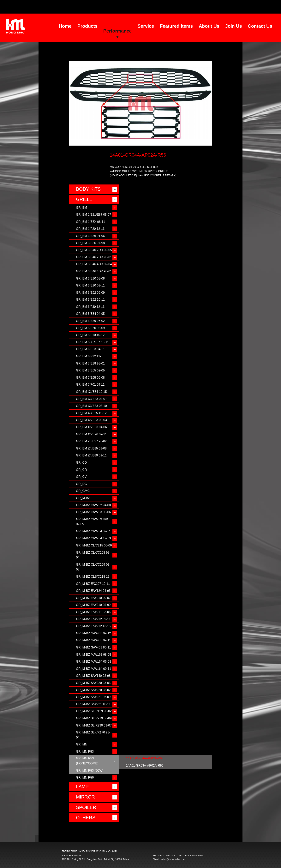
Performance (118, 31)
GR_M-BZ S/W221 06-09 (93, 697)
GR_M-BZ (83, 498)
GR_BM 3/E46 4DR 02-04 (94, 264)
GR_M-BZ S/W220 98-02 (93, 690)
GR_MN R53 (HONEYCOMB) (87, 761)
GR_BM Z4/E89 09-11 (91, 455)
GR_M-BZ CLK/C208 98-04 (93, 555)
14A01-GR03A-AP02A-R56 (145, 766)
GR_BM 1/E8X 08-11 (91, 222)
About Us (209, 26)
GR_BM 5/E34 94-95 (90, 314)
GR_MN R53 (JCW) (90, 771)
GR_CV (81, 477)
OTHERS (86, 818)
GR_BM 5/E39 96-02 (90, 321)
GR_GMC (83, 491)
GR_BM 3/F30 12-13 (90, 307)
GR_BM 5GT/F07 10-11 (93, 342)
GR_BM (82, 208)
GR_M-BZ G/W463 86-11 (94, 647)
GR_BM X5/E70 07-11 (91, 434)
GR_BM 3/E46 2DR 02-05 (94, 250)
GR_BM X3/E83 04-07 (91, 399)
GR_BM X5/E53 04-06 (91, 427)
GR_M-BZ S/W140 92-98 (93, 676)
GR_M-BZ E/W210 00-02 (93, 598)
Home (65, 26)
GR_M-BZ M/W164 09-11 (94, 669)
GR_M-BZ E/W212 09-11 (93, 619)
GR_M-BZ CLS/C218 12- (93, 577)
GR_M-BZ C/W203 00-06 (93, 512)
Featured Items (176, 26)
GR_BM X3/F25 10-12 (91, 413)
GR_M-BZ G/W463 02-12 (94, 633)
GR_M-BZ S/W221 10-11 (93, 704)
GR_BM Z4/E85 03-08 (91, 448)
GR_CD (81, 463)
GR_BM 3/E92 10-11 (90, 300)
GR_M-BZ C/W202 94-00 (93, 505)
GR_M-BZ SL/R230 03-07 (94, 725)
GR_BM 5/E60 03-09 (90, 328)
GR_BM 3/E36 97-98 (90, 243)
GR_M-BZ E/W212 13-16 (93, 626)
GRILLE (84, 199)
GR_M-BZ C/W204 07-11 (93, 531)
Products (87, 26)
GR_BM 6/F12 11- (89, 356)
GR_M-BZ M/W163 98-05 (94, 655)
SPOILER (86, 807)
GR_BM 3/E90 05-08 (90, 278)
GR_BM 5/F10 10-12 (90, 335)
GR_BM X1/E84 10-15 (91, 392)
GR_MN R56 (85, 778)
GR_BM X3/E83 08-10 (91, 406)
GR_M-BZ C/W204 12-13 (93, 538)
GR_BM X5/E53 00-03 (91, 420)
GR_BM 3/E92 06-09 (90, 293)
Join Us (233, 26)
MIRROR (85, 797)
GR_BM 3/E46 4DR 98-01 (94, 271)
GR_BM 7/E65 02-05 (90, 370)
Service (146, 26)
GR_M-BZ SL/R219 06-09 (94, 718)
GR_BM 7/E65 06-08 (90, 378)
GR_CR (81, 470)
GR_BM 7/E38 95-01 (90, 363)
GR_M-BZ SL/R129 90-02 (94, 711)
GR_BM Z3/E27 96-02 (91, 441)
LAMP (82, 787)
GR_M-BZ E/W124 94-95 (93, 591)
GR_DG (82, 484)
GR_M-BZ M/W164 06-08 (94, 662)
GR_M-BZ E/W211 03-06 (93, 612)
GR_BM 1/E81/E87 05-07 (94, 215)
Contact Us (260, 26)
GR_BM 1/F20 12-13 (90, 229)
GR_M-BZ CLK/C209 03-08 (93, 567)
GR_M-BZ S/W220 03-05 (93, 683)
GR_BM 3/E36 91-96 (90, 236)
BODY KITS (88, 189)
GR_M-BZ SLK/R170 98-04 (93, 735)
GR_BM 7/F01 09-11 (90, 385)
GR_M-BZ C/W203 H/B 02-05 (92, 522)
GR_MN (82, 744)
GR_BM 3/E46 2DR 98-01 (94, 257)
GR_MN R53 (85, 752)
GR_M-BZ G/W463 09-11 (94, 640)
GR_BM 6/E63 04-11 (90, 349)
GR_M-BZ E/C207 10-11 (93, 584)
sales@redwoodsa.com (173, 859)
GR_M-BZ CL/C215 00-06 (94, 545)
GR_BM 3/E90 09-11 (90, 285)
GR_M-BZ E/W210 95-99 (93, 605)
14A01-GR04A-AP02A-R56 (145, 758)
